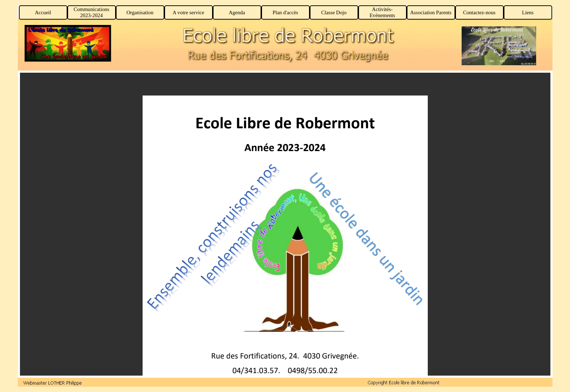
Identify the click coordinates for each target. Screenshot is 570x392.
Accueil (43, 12)
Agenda (237, 12)
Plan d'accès (285, 12)
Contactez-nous (479, 12)
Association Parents (431, 12)
